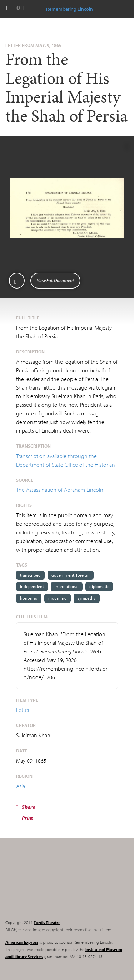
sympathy (87, 598)
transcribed (30, 575)
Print (24, 818)
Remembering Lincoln (50, 885)
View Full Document (55, 280)
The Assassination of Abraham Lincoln (60, 490)
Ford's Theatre (47, 922)
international (67, 587)
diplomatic (99, 587)
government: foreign (71, 575)
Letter (23, 710)
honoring (29, 598)
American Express (22, 942)
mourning (58, 598)
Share (26, 807)
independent (32, 587)
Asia (21, 786)
